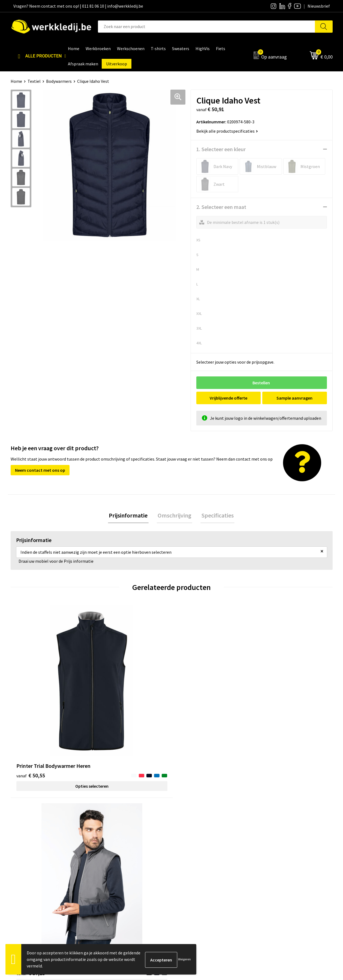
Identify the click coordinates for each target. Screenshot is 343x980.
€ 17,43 (272, 703)
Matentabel (189, 865)
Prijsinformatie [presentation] (130, 516)
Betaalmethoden (274, 849)
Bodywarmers (59, 81)
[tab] (130, 516)
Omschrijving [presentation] (174, 516)
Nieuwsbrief (189, 849)
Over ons (186, 841)
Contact (106, 841)
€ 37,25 (111, 703)
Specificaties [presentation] (216, 516)
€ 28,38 (192, 694)
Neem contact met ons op (40, 470)
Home (16, 81)
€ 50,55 (31, 703)
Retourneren (270, 857)
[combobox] (207, 27)
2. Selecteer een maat (221, 207)
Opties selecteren (51, 713)
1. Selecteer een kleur (221, 149)
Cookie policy (111, 857)
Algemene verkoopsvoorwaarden (129, 865)
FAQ (102, 874)
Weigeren (184, 959)
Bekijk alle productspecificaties (227, 131)
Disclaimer (268, 841)
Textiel (34, 81)
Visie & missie (191, 857)
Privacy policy (111, 849)
